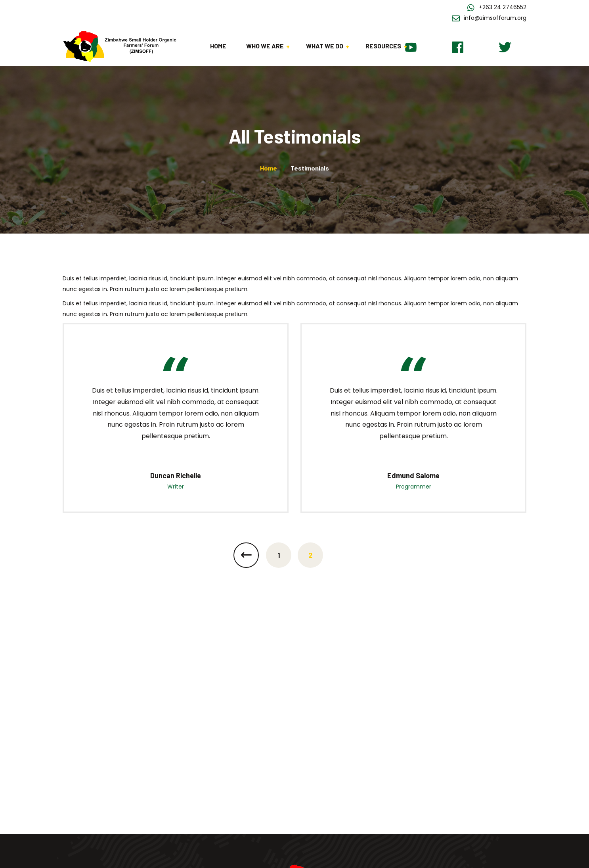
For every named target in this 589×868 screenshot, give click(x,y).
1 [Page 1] (279, 555)
